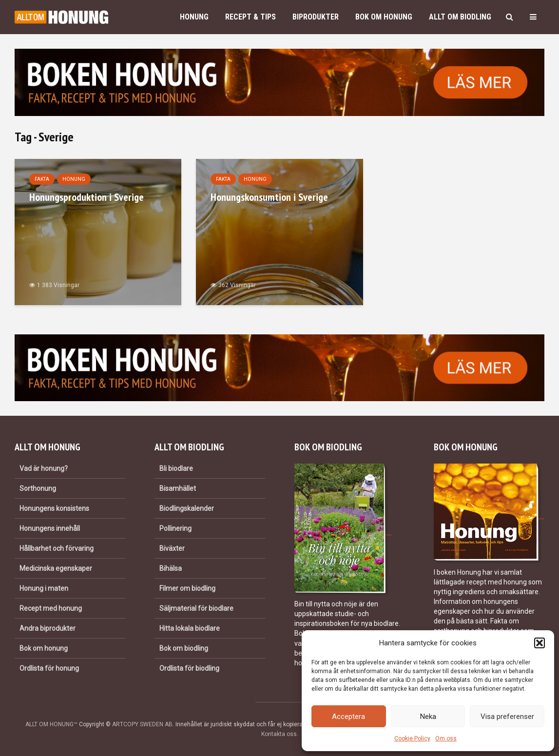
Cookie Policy (412, 738)
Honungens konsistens (54, 508)
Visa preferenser (507, 717)
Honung (194, 17)
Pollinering (175, 528)
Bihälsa (171, 568)
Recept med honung (51, 608)
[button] (540, 643)
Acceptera (348, 717)
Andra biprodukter (48, 628)
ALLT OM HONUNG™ (51, 724)
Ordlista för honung (49, 668)
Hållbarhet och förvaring (57, 548)
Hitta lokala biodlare (190, 628)
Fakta (42, 179)
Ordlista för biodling (189, 668)
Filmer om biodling (187, 588)
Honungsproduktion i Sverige (87, 197)
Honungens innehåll (50, 528)
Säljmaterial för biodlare (196, 608)
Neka (428, 717)
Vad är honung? (44, 468)
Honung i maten (44, 588)
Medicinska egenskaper (56, 568)
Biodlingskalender (187, 508)
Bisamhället (178, 488)
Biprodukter (316, 17)
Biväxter (172, 548)
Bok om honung (384, 17)
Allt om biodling (460, 17)
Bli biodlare (176, 468)
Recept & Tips (251, 17)
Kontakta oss (279, 734)
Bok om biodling (184, 648)
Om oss (446, 738)
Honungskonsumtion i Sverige (269, 197)
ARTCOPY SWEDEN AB (142, 724)
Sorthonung (38, 488)
